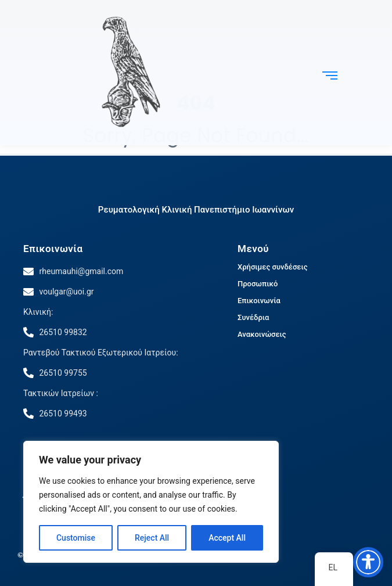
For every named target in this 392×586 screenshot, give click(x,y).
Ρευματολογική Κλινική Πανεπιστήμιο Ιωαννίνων (196, 210)
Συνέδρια (253, 317)
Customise (76, 538)
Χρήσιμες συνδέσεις (272, 267)
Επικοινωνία (53, 249)
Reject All (152, 538)
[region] (151, 502)
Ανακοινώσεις (262, 334)
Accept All (227, 538)
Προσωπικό (258, 284)
